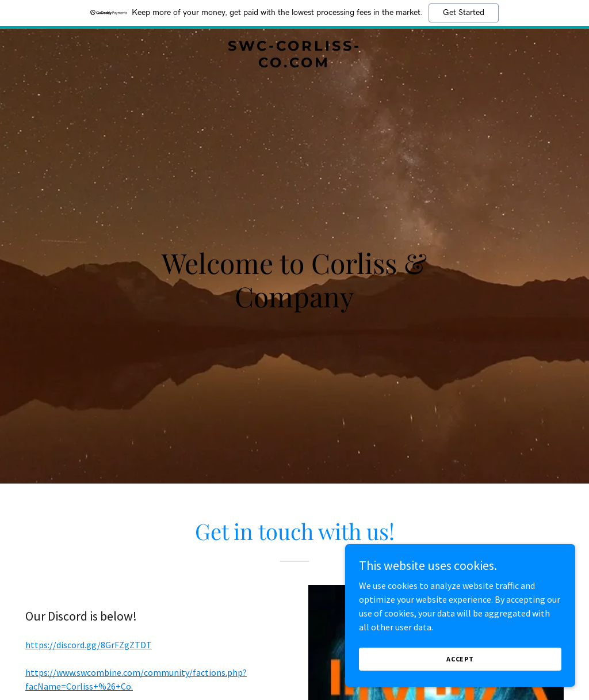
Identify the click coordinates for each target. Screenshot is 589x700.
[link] (294, 64)
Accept (460, 659)
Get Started (464, 13)
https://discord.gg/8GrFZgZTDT (89, 645)
